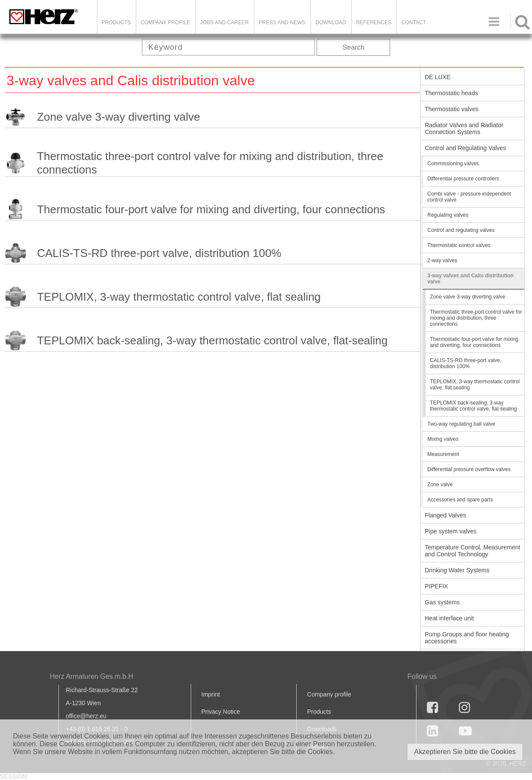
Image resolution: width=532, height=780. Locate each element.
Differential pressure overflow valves (469, 469)
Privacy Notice (221, 712)
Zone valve (440, 485)
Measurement (443, 454)
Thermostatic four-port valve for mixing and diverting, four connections (211, 209)
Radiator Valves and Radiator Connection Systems (464, 128)
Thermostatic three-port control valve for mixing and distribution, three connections (210, 163)
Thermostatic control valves (459, 245)
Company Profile (165, 22)
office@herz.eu (86, 716)
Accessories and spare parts (460, 500)
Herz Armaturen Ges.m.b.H (91, 676)
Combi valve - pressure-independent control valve (469, 197)
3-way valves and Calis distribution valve (470, 279)
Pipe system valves (451, 531)
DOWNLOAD (331, 22)
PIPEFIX (436, 586)
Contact (414, 22)
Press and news (282, 22)
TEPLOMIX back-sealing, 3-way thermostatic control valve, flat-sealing (212, 340)
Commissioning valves (453, 164)
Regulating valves (448, 215)
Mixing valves (443, 439)
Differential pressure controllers (463, 179)
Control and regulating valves (461, 230)
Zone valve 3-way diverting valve (118, 117)
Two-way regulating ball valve (461, 424)
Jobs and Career (224, 22)
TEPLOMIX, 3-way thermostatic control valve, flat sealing (179, 297)
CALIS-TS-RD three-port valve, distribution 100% (159, 253)
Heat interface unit (449, 618)
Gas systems (442, 602)
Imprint (211, 694)
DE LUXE (438, 77)
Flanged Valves (445, 515)
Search (354, 47)
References (374, 22)
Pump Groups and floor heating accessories (467, 638)
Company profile (329, 694)
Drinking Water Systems (457, 570)
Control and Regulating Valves (465, 148)
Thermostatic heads (451, 93)
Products (116, 22)
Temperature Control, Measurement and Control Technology (473, 551)
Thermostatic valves (452, 109)
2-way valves (442, 260)
